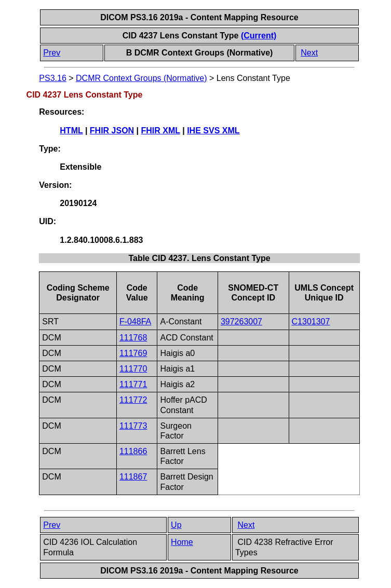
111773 (133, 426)
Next (309, 53)
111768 (133, 338)
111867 (133, 477)
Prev (52, 53)
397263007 (241, 322)
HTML (71, 131)
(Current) (259, 36)
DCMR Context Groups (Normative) (141, 78)
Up (176, 525)
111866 (133, 451)
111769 (133, 353)
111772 (133, 400)
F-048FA (135, 322)
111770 (133, 369)
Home (182, 542)
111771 (133, 384)
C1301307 (311, 322)
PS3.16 (52, 78)
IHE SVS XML (213, 131)
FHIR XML (161, 131)
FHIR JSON (112, 131)
